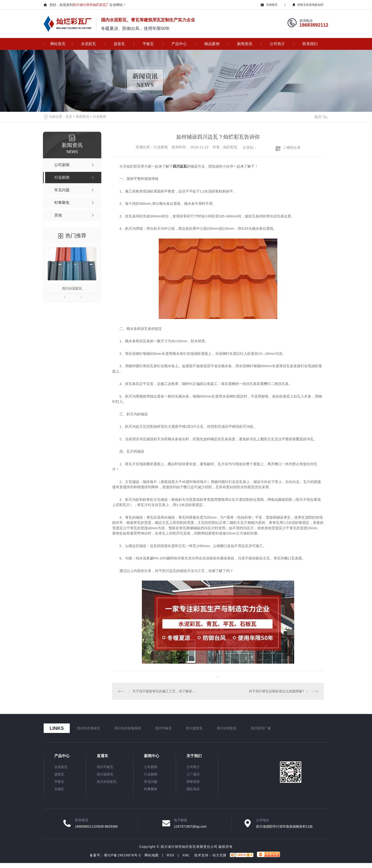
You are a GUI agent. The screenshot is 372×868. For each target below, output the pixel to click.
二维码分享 (292, 148)
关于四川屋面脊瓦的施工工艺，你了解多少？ (165, 691)
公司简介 (277, 44)
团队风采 (193, 789)
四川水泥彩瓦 (72, 288)
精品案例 (212, 44)
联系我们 (310, 44)
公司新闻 (151, 767)
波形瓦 (119, 44)
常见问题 (151, 782)
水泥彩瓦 (88, 44)
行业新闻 (100, 117)
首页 (69, 117)
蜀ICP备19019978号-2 (122, 855)
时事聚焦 (151, 789)
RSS (171, 855)
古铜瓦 (59, 789)
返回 (321, 117)
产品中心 (179, 44)
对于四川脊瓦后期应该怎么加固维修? (276, 691)
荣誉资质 (193, 782)
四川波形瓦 (194, 728)
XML (186, 855)
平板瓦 (148, 44)
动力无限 (219, 855)
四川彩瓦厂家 (261, 728)
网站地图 (152, 855)
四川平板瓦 (163, 728)
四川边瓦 (180, 166)
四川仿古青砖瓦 (88, 728)
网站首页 (58, 44)
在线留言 (269, 5)
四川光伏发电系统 (128, 728)
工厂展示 (193, 774)
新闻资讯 (245, 44)
